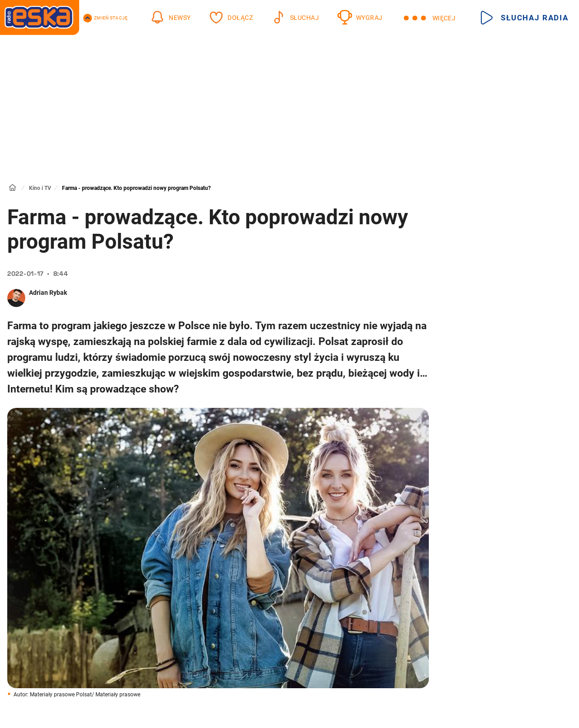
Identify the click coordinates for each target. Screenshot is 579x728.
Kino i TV (40, 188)
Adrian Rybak (48, 293)
